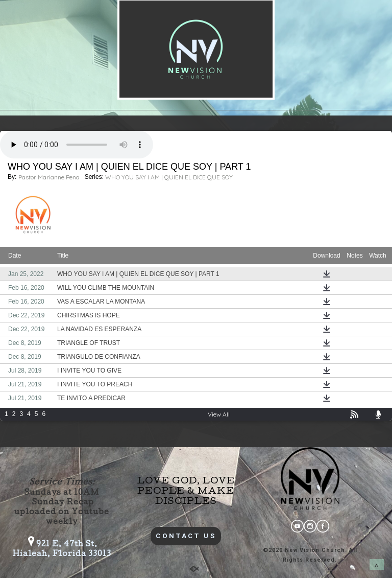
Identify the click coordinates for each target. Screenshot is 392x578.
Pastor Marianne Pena (49, 177)
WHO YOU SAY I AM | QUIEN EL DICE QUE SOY (169, 177)
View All (219, 414)
